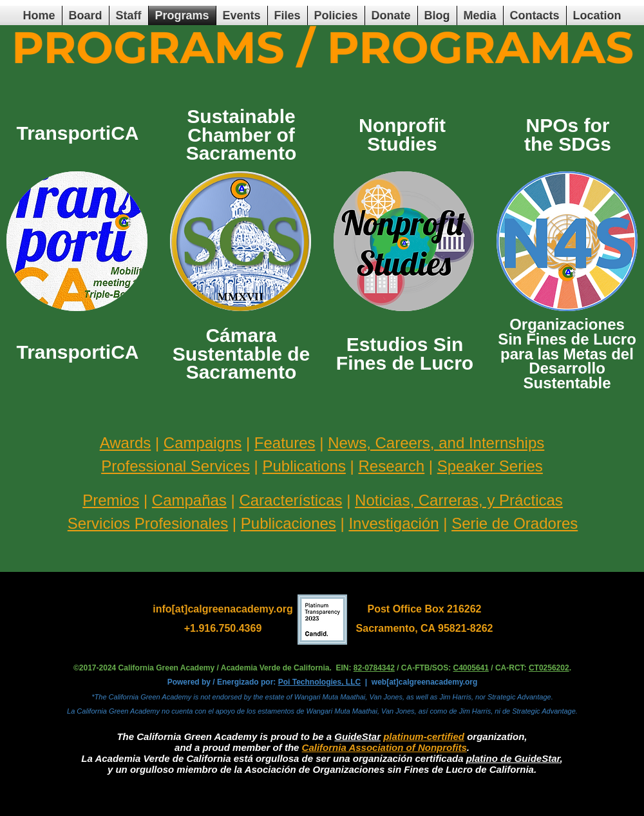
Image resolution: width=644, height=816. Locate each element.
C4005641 (471, 668)
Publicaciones (289, 523)
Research (391, 466)
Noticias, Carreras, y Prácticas (459, 500)
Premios (111, 500)
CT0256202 (549, 668)
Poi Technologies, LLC (319, 682)
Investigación (393, 523)
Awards (126, 443)
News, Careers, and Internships (436, 443)
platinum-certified (424, 736)
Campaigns (203, 443)
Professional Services (175, 466)
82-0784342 (374, 668)
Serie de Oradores (515, 523)
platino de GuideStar (513, 758)
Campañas (189, 500)
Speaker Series (490, 466)
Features (285, 443)
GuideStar (357, 736)
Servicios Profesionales (148, 523)
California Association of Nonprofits (384, 747)
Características (290, 500)
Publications (304, 466)
